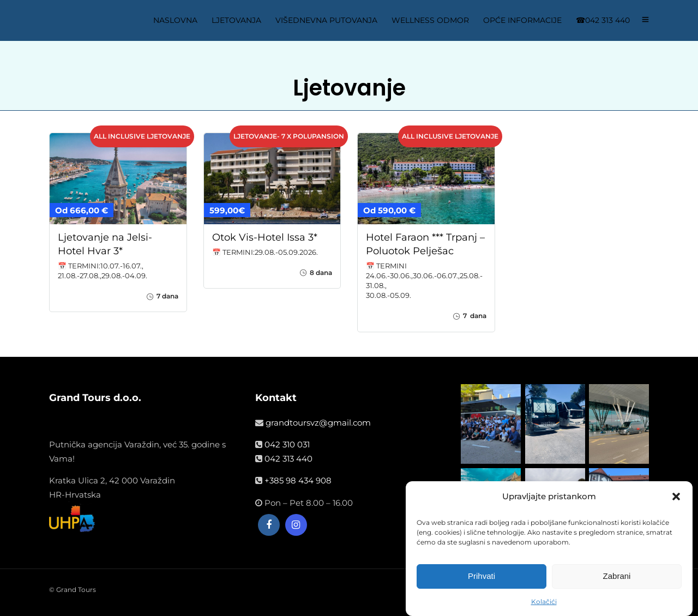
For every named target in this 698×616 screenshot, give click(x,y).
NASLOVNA (175, 20)
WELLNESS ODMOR (430, 20)
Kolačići (544, 602)
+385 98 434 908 (298, 480)
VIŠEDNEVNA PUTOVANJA (326, 20)
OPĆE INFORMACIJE (522, 20)
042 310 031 (287, 444)
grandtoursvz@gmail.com (318, 423)
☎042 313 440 (603, 20)
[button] (676, 497)
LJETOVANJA (236, 20)
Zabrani (617, 576)
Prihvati (482, 576)
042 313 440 (288, 459)
